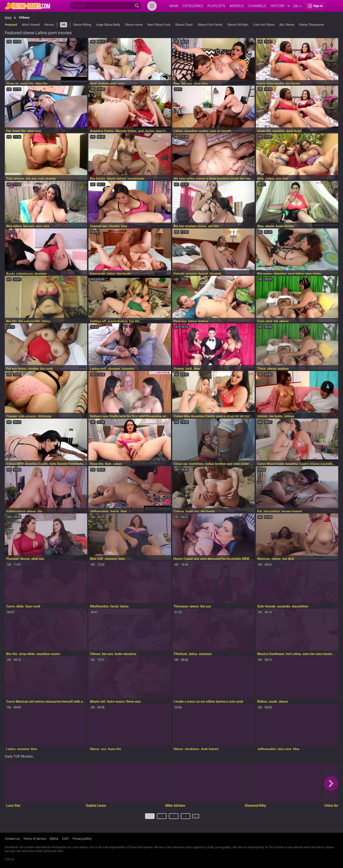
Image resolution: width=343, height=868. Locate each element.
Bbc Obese (287, 25)
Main (8, 17)
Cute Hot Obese (264, 25)
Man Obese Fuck (159, 25)
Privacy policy (82, 839)
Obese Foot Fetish (210, 25)
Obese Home (134, 25)
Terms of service (35, 839)
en (297, 6)
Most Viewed (31, 25)
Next (196, 818)
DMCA (54, 839)
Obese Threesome (311, 25)
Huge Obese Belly (108, 25)
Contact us (12, 839)
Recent (49, 25)
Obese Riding (82, 25)
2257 (66, 839)
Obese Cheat (184, 25)
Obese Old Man (238, 25)
